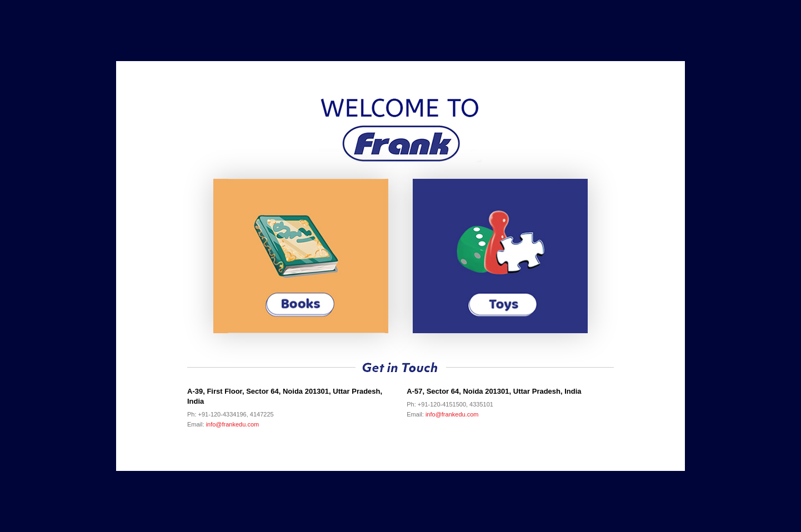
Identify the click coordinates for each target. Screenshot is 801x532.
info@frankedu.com (233, 424)
